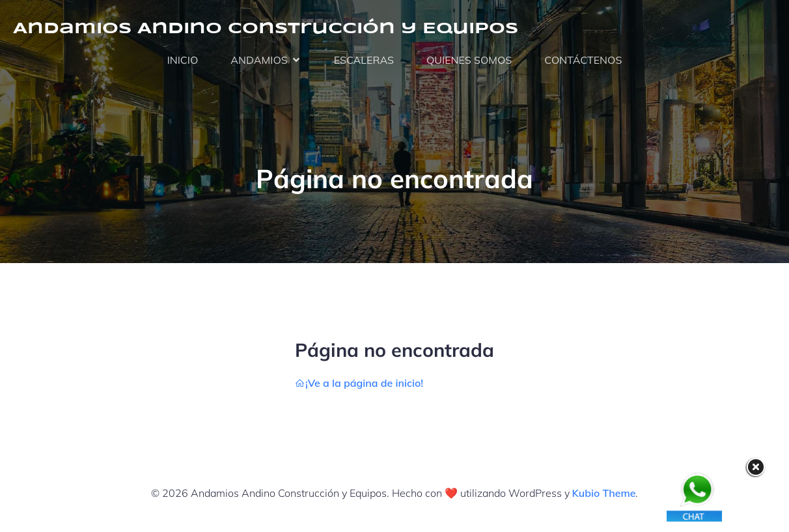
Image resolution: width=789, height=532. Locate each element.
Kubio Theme (604, 493)
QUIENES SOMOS (469, 60)
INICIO (183, 60)
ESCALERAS (364, 60)
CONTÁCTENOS (583, 60)
